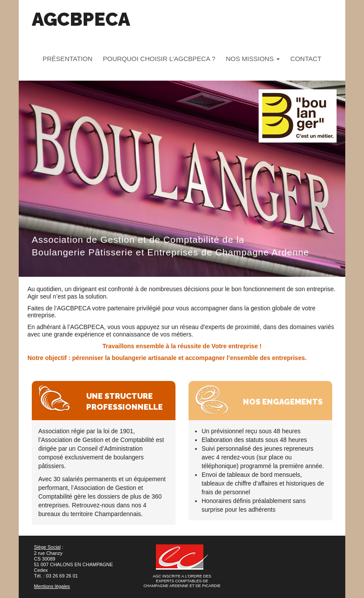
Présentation (67, 59)
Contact (306, 59)
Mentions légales (52, 586)
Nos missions (253, 59)
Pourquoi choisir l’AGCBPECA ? (159, 59)
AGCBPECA (81, 19)
